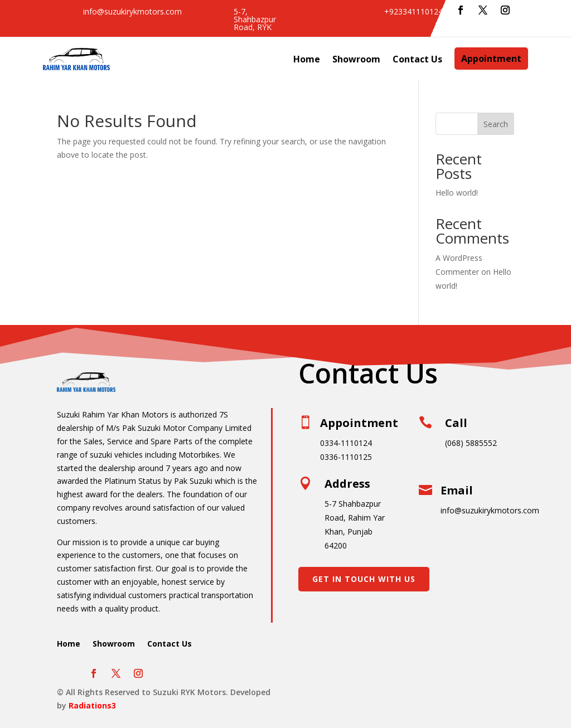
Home (307, 59)
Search (496, 124)
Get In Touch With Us (364, 579)
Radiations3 (92, 705)
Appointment (491, 59)
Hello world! (457, 193)
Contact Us (417, 59)
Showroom (356, 59)
